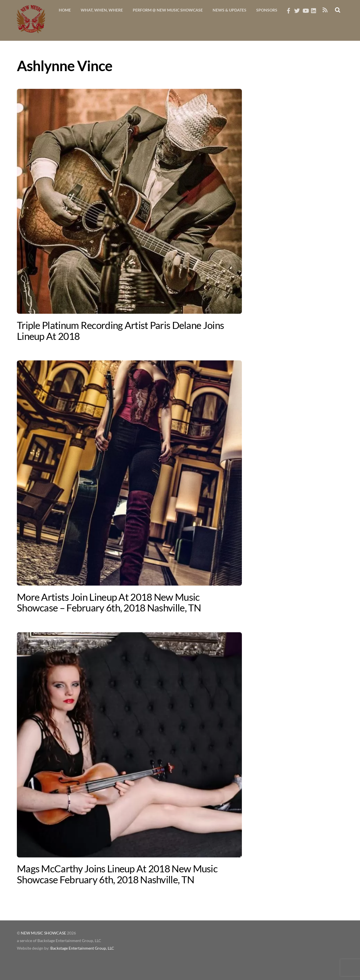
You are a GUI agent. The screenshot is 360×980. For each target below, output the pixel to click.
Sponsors (267, 10)
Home (65, 10)
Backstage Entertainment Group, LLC (82, 948)
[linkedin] (314, 9)
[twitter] (297, 9)
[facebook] (289, 9)
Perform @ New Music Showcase (168, 10)
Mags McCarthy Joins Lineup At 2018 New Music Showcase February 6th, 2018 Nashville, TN (117, 874)
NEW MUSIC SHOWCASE (43, 933)
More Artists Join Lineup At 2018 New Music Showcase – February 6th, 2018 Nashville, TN (109, 602)
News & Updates (229, 10)
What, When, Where (102, 10)
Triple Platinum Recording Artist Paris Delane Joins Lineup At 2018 (120, 330)
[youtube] (305, 9)
